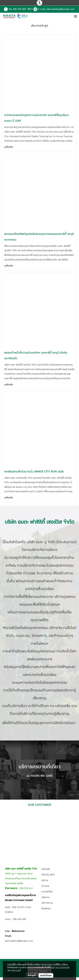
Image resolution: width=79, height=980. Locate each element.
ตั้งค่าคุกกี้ (32, 975)
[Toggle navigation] (75, 17)
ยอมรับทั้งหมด (46, 975)
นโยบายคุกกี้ (16, 970)
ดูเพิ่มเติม (9, 147)
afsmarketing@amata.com (60, 9)
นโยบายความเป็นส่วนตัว (60, 967)
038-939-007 (20, 9)
